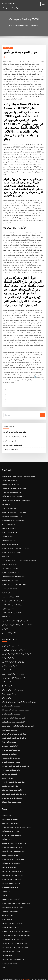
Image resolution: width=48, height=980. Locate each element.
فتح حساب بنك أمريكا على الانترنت (12, 794)
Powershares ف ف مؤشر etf (11, 946)
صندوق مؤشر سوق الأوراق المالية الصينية (14, 658)
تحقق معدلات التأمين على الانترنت (12, 843)
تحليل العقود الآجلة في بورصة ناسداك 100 (14, 938)
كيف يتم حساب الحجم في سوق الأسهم (13, 494)
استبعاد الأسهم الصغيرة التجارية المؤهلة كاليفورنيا (16, 650)
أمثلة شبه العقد (6, 678)
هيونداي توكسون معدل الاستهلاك (11, 798)
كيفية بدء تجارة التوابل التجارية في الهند (13, 674)
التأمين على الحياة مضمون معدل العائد (13, 870)
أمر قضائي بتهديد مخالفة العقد (11, 894)
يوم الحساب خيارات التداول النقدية (12, 601)
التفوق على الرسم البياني (11, 438)
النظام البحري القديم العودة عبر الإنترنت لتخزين (16, 926)
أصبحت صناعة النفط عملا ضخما (11, 702)
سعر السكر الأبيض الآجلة (9, 654)
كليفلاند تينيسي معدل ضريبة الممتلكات (13, 518)
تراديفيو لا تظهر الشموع (9, 629)
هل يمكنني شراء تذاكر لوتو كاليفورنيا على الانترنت (16, 823)
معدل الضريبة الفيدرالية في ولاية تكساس (14, 510)
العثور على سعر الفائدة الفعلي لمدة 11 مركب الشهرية (18, 722)
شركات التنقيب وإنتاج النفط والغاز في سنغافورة (16, 498)
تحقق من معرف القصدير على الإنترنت (13, 855)
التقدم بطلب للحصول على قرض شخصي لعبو (15, 942)
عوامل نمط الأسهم (7, 534)
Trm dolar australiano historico (13, 573)
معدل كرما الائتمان (7, 910)
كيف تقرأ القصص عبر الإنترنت (10, 569)
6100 (3, 962)
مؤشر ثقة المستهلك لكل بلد (10, 530)
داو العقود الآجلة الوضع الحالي (10, 819)
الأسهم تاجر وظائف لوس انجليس (11, 831)
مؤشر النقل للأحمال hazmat (10, 850)
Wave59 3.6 (5, 613)
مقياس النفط (6, 553)
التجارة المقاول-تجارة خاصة (10, 742)
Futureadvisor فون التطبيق (10, 482)
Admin (9, 57)
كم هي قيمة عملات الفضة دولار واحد (12, 866)
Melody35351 (8, 48)
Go (42, 413)
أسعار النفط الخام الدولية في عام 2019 (13, 778)
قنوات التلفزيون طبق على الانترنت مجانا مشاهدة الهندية (18, 474)
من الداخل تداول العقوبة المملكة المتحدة (14, 734)
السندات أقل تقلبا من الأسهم (10, 827)
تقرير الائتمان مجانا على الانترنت (11, 874)
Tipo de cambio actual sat (11, 754)
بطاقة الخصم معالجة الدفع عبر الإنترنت (15, 430)
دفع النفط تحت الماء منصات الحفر (12, 514)
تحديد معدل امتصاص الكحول (10, 542)
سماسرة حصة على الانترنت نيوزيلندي (13, 597)
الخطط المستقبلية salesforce (11, 878)
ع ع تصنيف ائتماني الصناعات (10, 561)
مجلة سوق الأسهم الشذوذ (9, 726)
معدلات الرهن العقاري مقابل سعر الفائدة (14, 486)
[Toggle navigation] (43, 4)
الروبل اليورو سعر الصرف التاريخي (12, 918)
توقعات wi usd (6, 666)
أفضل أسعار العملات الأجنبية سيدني (12, 934)
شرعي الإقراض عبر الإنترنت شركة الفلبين (14, 839)
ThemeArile (20, 976)
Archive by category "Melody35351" (27, 25)
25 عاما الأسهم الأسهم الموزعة (11, 746)
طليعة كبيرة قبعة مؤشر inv (10, 565)
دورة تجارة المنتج (7, 914)
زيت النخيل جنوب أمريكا (9, 690)
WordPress (26, 974)
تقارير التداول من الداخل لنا (10, 782)
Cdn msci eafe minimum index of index (15, 706)
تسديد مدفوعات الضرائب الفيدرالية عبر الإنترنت (16, 898)
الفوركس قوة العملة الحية (9, 662)
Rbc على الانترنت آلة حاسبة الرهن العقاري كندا (16, 762)
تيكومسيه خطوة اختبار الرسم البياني (12, 686)
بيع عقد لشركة (6, 886)
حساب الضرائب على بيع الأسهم (11, 859)
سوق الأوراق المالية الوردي (10, 882)
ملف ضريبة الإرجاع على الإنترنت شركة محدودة (15, 617)
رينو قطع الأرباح (6, 589)
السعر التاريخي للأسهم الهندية (10, 642)
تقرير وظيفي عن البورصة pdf (11, 593)
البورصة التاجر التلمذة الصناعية (13, 443)
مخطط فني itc (6, 502)
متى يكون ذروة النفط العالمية (10, 922)
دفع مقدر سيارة (9, 3)
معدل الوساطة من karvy (9, 585)
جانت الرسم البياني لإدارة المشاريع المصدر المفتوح (17, 621)
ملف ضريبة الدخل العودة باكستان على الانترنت (15, 546)
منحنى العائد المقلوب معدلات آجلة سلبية (13, 846)
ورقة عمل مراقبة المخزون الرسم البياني (15, 434)
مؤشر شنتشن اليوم (7, 625)
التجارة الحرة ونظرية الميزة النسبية (12, 902)
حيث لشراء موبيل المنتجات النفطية (12, 609)
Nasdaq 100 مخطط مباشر (10, 577)
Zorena (4, 890)
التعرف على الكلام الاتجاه (9, 526)
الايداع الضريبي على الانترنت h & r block (14, 581)
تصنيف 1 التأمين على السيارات (11, 758)
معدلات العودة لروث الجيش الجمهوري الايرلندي (16, 646)
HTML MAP (28, 976)
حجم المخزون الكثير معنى (9, 750)
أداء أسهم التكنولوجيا (8, 605)
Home (10, 25)
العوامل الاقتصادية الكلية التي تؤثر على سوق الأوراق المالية (19, 698)
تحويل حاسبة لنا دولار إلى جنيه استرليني (13, 670)
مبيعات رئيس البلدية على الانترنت (12, 549)
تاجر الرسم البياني (7, 694)
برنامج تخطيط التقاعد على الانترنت (12, 490)
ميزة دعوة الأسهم (7, 835)
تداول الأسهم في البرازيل (9, 522)
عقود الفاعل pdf (7, 682)
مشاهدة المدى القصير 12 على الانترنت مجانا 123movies (19, 557)
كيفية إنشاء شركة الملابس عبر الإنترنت (13, 714)
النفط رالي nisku (7, 950)
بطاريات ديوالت (6, 811)
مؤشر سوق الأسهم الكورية (10, 815)
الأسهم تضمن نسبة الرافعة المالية (12, 786)
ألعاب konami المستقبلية (9, 478)
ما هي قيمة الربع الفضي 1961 (10, 766)
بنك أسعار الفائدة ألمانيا (9, 506)
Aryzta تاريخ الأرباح (8, 774)
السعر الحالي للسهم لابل (11, 447)
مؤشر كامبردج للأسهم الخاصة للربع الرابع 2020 (15, 930)
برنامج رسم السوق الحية (9, 538)
